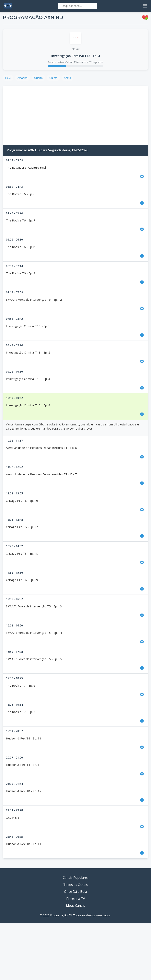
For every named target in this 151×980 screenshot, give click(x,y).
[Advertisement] (75, 115)
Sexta (68, 78)
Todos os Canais (75, 885)
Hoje (8, 78)
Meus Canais (75, 906)
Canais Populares (76, 878)
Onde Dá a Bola (75, 892)
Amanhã (23, 78)
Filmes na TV (76, 899)
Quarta (38, 78)
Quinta (53, 78)
